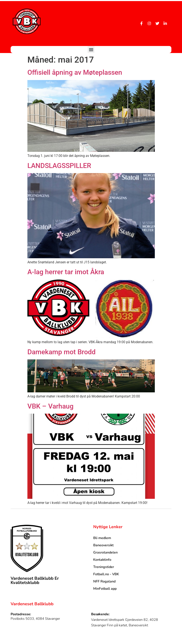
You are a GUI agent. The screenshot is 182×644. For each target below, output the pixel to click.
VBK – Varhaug (50, 406)
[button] (91, 49)
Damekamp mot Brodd (61, 352)
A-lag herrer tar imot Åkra (66, 272)
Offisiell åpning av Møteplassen (75, 72)
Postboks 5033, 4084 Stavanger (35, 619)
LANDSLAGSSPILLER (59, 166)
